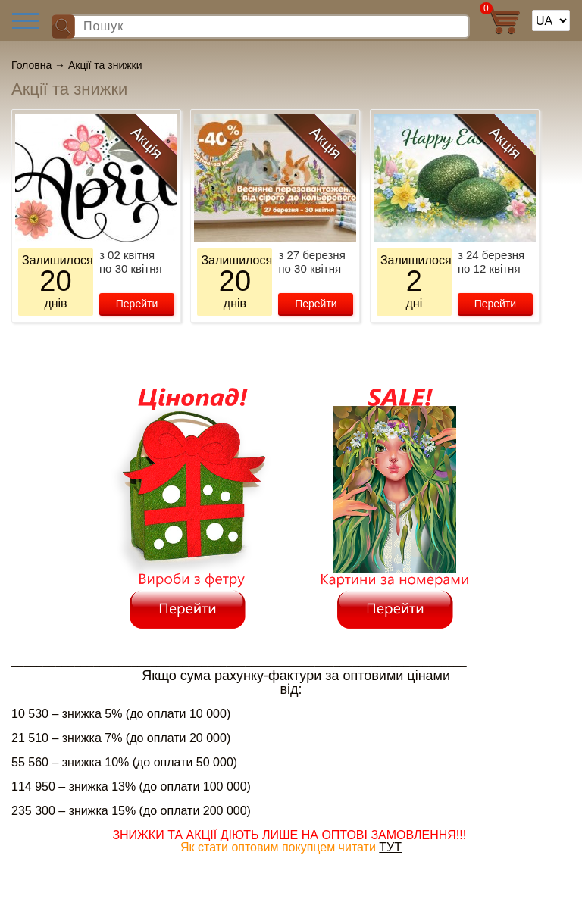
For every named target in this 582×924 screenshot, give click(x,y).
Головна (31, 65)
